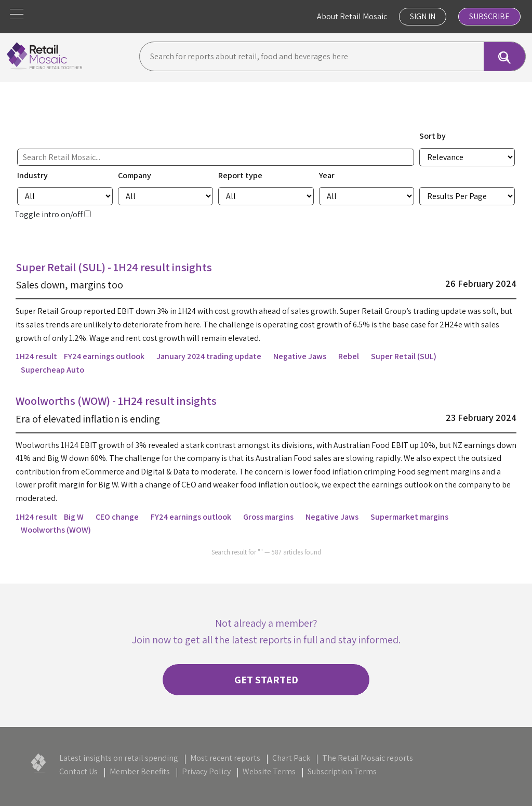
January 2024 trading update (209, 356)
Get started (266, 680)
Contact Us (78, 771)
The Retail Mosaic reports (368, 758)
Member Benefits (140, 771)
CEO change (117, 517)
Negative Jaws (300, 356)
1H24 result (36, 356)
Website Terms (269, 771)
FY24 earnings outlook (104, 356)
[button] (17, 14)
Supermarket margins (409, 517)
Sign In (423, 16)
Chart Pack (291, 758)
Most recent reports (225, 758)
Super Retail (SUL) (404, 356)
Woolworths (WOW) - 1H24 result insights (116, 401)
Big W (74, 517)
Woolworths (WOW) (56, 530)
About (352, 16)
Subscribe (489, 16)
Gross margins (268, 517)
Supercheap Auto (52, 370)
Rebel (349, 356)
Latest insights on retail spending (119, 758)
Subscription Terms (342, 771)
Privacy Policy (206, 771)
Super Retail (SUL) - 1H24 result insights (114, 267)
